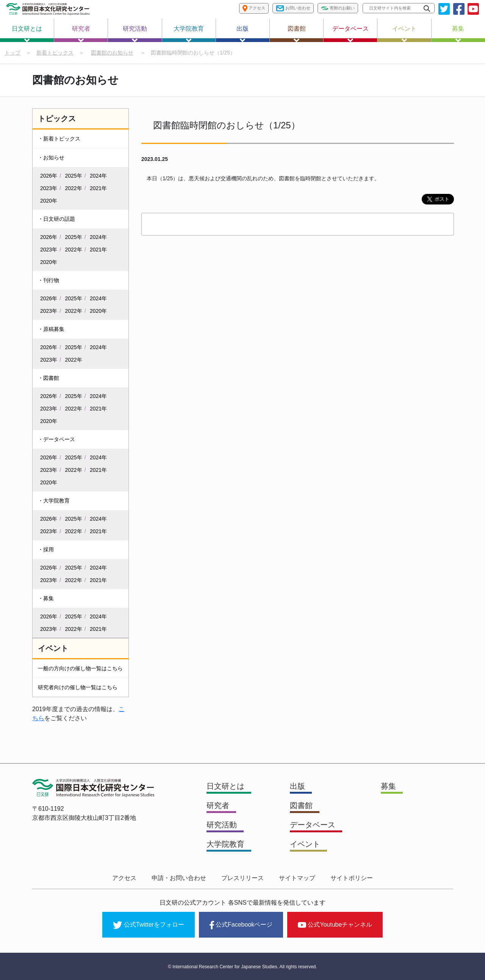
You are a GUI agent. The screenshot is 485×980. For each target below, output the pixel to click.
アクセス (124, 878)
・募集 (46, 598)
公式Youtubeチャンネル (335, 925)
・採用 (46, 549)
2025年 (74, 176)
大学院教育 (189, 34)
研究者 (81, 34)
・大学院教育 (54, 501)
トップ (13, 53)
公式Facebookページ (241, 925)
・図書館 (48, 378)
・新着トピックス (59, 139)
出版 (242, 34)
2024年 (98, 176)
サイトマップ (297, 878)
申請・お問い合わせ (179, 878)
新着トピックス (55, 53)
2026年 (49, 176)
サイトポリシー (352, 878)
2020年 (49, 201)
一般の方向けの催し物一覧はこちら (80, 668)
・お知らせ (51, 158)
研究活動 (135, 34)
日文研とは (27, 34)
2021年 (98, 188)
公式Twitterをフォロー (149, 925)
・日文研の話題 (56, 219)
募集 (458, 34)
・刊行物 (48, 280)
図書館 (297, 34)
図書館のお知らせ (112, 53)
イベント (404, 34)
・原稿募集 (51, 329)
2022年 (74, 188)
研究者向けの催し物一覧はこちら (78, 687)
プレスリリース (242, 878)
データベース (350, 34)
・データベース (56, 439)
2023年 (49, 188)
